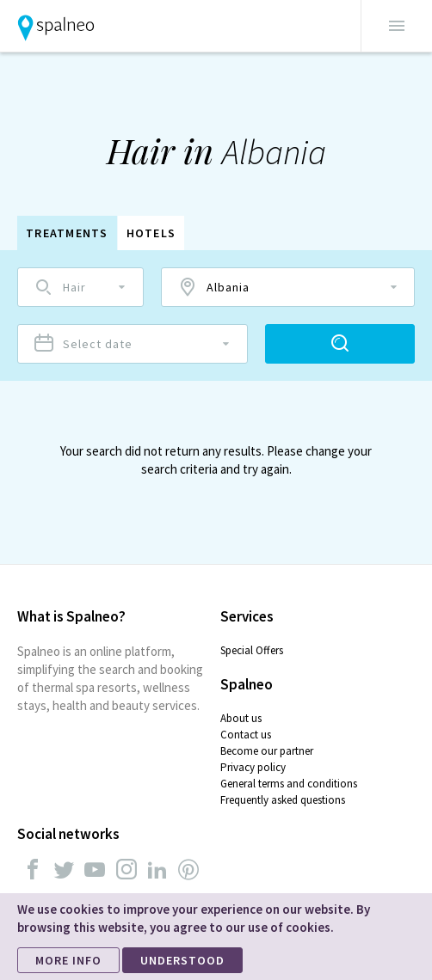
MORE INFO (68, 960)
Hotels (151, 233)
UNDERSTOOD (182, 960)
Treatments (67, 233)
